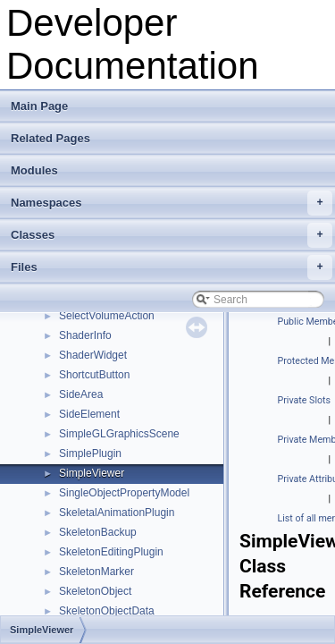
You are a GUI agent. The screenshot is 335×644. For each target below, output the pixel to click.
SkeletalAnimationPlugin (117, 513)
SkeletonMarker (96, 572)
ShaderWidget (93, 355)
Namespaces (172, 203)
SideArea (81, 394)
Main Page (39, 106)
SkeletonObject (95, 591)
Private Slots (305, 400)
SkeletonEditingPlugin (111, 552)
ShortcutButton (94, 375)
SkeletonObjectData (107, 611)
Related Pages (50, 138)
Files (172, 267)
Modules (34, 170)
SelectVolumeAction (107, 316)
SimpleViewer (92, 473)
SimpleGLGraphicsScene (119, 434)
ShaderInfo (85, 335)
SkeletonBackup (98, 532)
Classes (172, 235)
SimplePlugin (90, 453)
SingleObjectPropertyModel (124, 493)
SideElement (89, 414)
